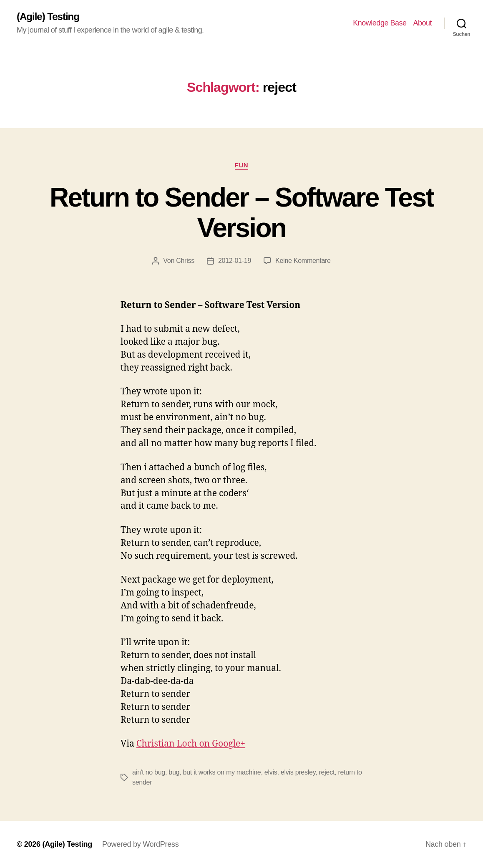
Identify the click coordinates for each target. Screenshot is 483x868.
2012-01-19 (235, 261)
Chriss (185, 261)
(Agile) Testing (48, 17)
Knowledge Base (380, 23)
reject (327, 772)
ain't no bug (149, 772)
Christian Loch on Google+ (191, 744)
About (422, 23)
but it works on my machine (222, 772)
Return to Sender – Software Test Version (241, 213)
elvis (271, 772)
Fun (241, 165)
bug (174, 772)
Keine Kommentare (303, 261)
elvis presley (298, 772)
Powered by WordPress (140, 844)
